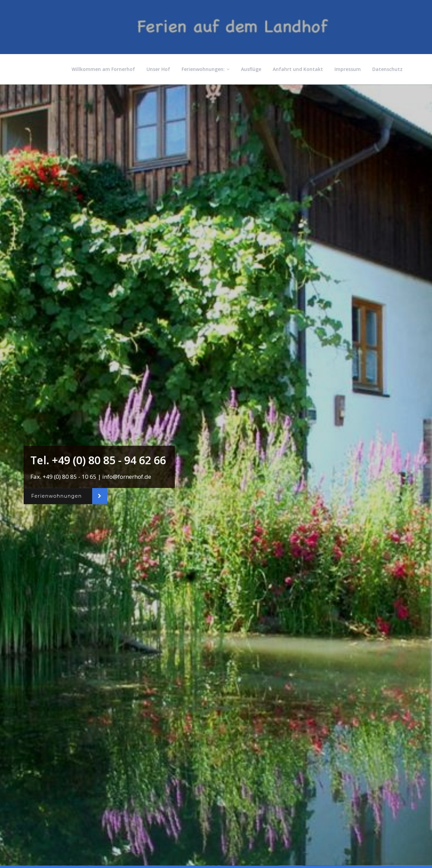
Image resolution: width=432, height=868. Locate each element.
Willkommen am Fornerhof (103, 69)
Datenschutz (387, 69)
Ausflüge (251, 69)
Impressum (348, 69)
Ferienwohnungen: (206, 69)
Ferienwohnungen (56, 496)
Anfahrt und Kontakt (298, 69)
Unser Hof (158, 69)
